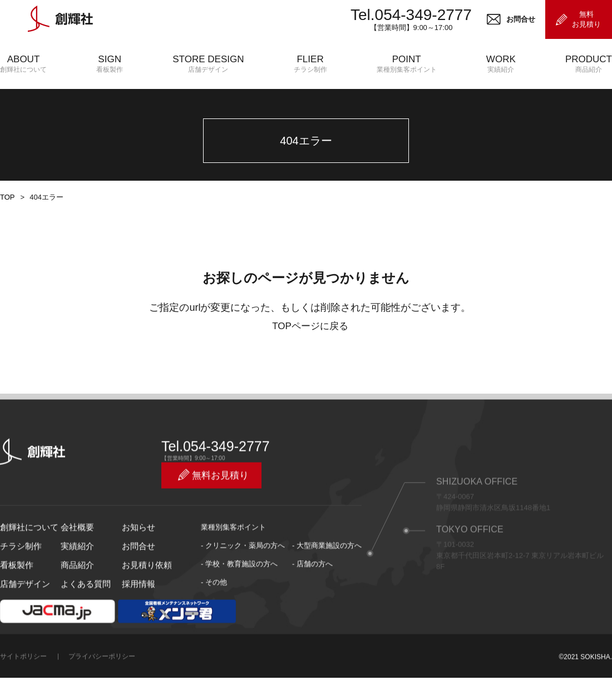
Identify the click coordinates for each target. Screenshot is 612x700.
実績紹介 (75, 584)
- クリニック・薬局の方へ (243, 584)
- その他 (214, 620)
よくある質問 (82, 620)
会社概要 (75, 565)
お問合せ (136, 584)
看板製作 (14, 602)
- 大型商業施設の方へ (327, 584)
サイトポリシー (23, 692)
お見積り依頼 (144, 602)
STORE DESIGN (208, 64)
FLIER (310, 64)
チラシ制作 (18, 584)
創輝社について (25, 565)
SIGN (110, 64)
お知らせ (136, 565)
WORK (501, 64)
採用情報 (136, 620)
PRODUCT (589, 64)
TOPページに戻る (310, 374)
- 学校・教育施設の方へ (239, 602)
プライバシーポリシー (102, 692)
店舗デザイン (22, 620)
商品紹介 (75, 602)
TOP (7, 245)
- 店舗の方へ (312, 602)
